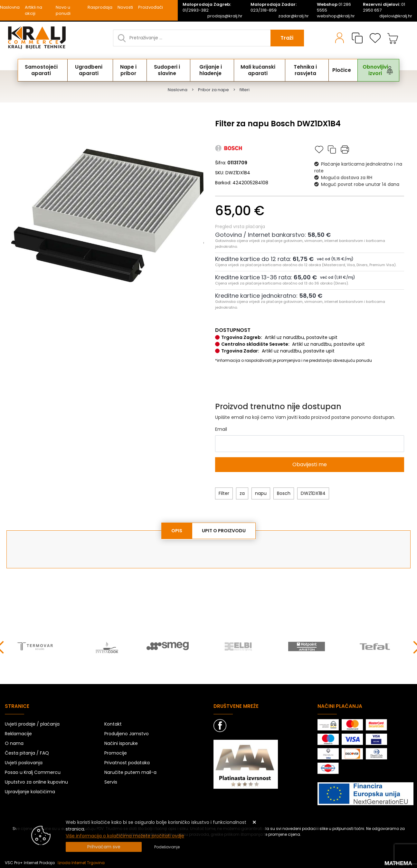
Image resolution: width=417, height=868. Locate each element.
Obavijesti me (310, 464)
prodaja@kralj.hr (225, 16)
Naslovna (10, 7)
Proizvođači (151, 7)
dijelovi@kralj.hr (396, 16)
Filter (224, 493)
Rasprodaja (100, 7)
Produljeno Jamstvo (127, 733)
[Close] (104, 847)
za (242, 493)
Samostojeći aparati (43, 70)
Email (221, 429)
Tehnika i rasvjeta (310, 70)
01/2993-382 (207, 7)
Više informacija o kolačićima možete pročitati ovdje (125, 836)
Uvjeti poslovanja (24, 762)
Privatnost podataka (127, 762)
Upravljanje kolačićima (30, 791)
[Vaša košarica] (393, 38)
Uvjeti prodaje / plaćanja (32, 723)
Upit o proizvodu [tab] (224, 531)
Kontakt (113, 723)
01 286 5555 (334, 7)
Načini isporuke (121, 742)
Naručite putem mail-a (130, 771)
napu (261, 493)
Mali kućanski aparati (261, 70)
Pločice (341, 70)
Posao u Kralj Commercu (33, 771)
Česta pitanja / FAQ (27, 752)
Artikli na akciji (33, 10)
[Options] (167, 847)
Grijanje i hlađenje (213, 70)
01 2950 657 (384, 7)
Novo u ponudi (63, 10)
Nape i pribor (131, 70)
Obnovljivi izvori (370, 70)
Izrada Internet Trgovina (81, 862)
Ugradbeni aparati (92, 70)
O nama (14, 742)
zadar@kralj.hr (294, 16)
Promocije (116, 752)
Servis (111, 781)
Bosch (284, 493)
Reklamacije (18, 733)
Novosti (125, 7)
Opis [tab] (177, 531)
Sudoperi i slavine (169, 70)
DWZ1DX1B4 (313, 493)
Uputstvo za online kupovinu (36, 781)
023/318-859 (274, 7)
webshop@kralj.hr (336, 16)
